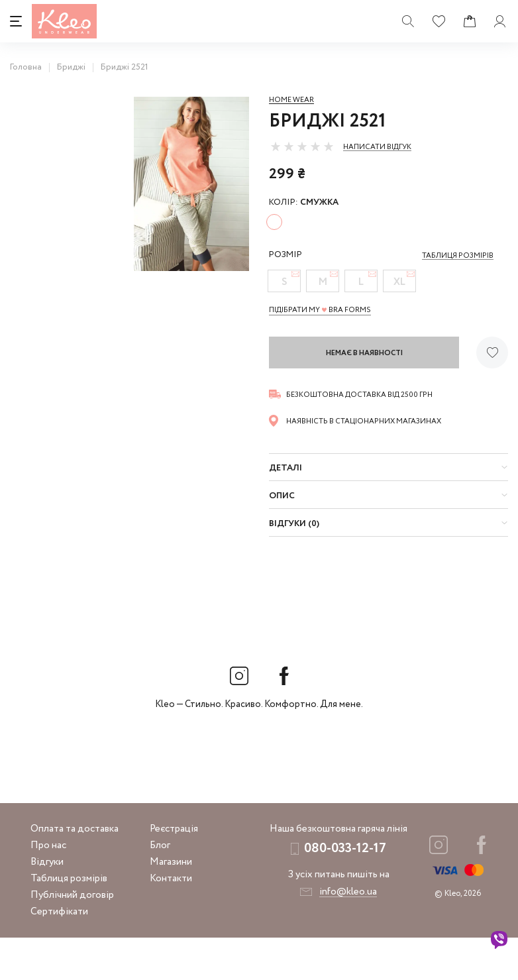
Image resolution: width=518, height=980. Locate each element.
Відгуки (47, 904)
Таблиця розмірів (69, 921)
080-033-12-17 (345, 891)
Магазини (171, 904)
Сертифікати (59, 954)
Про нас (48, 888)
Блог (160, 888)
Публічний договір (72, 938)
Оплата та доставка (75, 871)
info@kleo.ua (348, 934)
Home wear (291, 100)
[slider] (302, 146)
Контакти (171, 921)
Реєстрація (174, 871)
